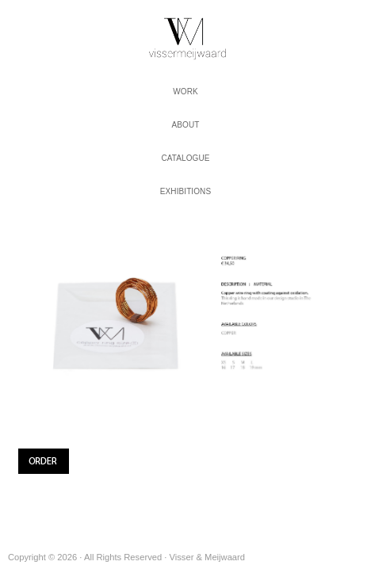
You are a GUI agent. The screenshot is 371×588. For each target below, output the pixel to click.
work (185, 92)
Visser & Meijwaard (185, 35)
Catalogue (185, 158)
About (186, 125)
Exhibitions (185, 191)
